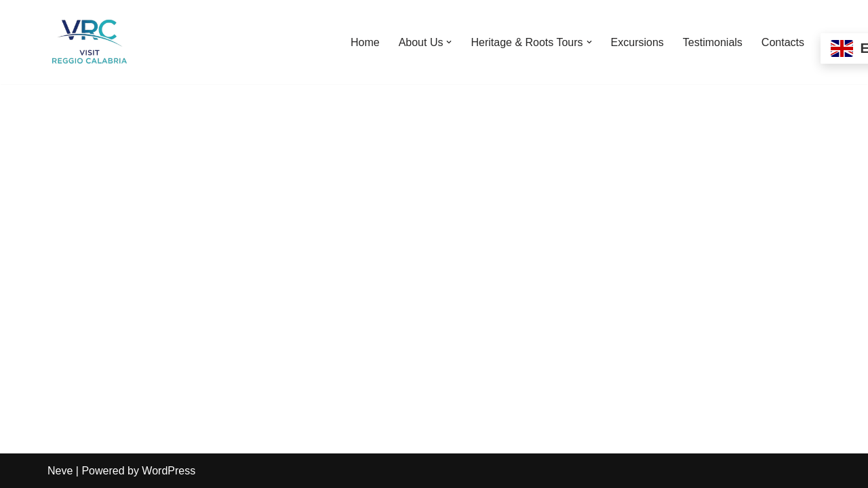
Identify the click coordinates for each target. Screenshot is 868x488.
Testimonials (713, 42)
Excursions (637, 42)
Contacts (783, 42)
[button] (449, 42)
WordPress (169, 471)
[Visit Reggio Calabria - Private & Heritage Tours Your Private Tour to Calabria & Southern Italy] (88, 42)
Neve (60, 471)
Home (365, 42)
